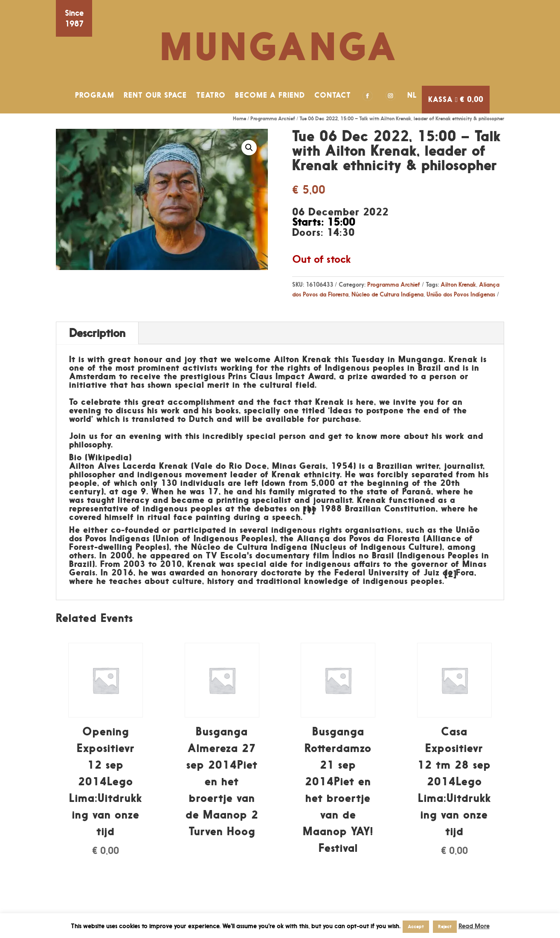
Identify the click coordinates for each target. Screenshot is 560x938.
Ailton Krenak (458, 284)
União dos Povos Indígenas (461, 294)
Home (239, 118)
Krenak (286, 474)
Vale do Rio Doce (231, 466)
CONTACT (333, 95)
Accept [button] (416, 926)
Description (97, 333)
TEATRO (211, 95)
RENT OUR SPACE (155, 95)
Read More (474, 926)
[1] (309, 510)
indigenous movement (182, 474)
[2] (451, 574)
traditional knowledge (302, 581)
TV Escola (226, 555)
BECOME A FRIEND (270, 95)
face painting (202, 517)
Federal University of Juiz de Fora (404, 572)
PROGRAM (95, 95)
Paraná (417, 491)
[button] (249, 148)
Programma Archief (273, 118)
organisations (373, 530)
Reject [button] (445, 926)
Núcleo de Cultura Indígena (387, 294)
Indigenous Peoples (233, 538)
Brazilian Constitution (390, 508)
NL (412, 95)
